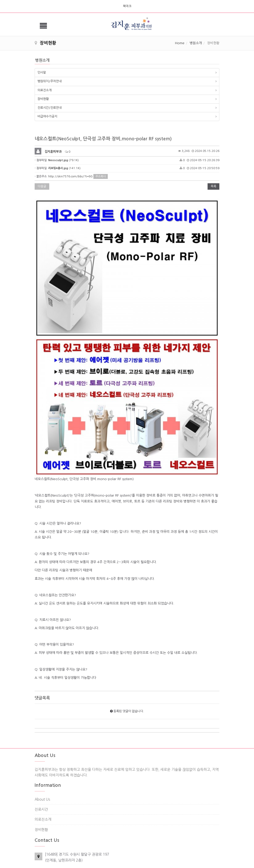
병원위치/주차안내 (50, 81)
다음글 (42, 186)
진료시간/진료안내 (50, 108)
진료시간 (41, 763)
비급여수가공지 (47, 116)
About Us (42, 753)
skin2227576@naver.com (66, 842)
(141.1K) (64, 168)
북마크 (127, 6)
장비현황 (43, 99)
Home (180, 43)
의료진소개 (45, 90)
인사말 (42, 72)
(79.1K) (63, 160)
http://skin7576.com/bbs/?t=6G (70, 176)
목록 (213, 186)
